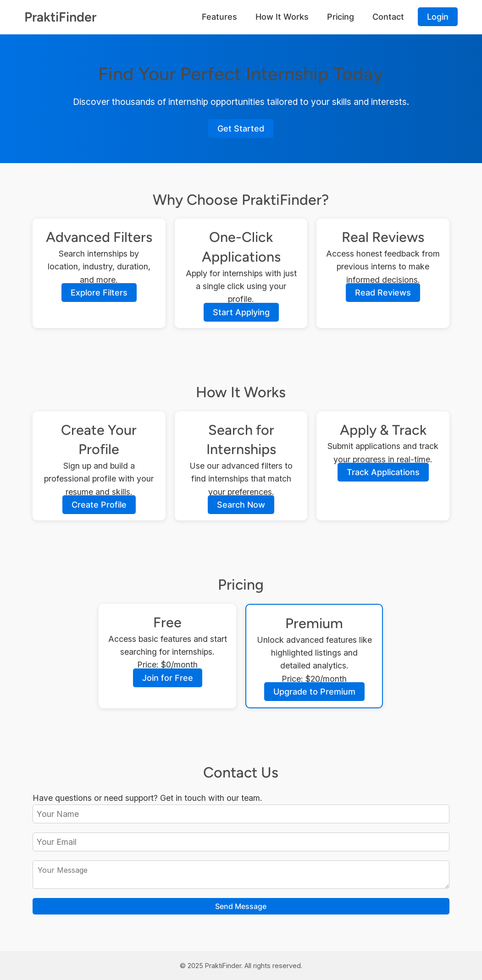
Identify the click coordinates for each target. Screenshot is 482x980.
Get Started (241, 129)
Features (219, 17)
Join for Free (168, 678)
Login (438, 17)
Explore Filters (99, 293)
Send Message (241, 906)
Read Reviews (383, 293)
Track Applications (383, 472)
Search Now (241, 505)
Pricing (341, 17)
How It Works (282, 17)
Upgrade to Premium (314, 692)
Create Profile (99, 505)
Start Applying (241, 312)
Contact (388, 17)
